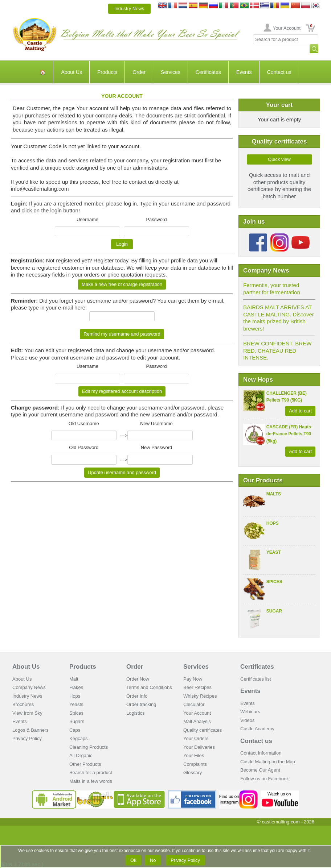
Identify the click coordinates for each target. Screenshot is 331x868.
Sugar (274, 611)
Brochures (23, 704)
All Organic (81, 755)
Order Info (137, 696)
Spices (274, 582)
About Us (71, 72)
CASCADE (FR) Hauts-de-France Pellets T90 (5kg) (289, 434)
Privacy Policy (27, 738)
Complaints (195, 764)
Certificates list (256, 679)
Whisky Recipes (200, 696)
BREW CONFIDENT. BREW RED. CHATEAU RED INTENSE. (277, 350)
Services (171, 72)
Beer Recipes (197, 687)
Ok (134, 860)
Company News (29, 687)
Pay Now (193, 679)
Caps (75, 730)
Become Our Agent (260, 770)
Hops (273, 523)
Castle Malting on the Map (268, 762)
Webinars (250, 712)
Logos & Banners (30, 730)
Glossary (193, 773)
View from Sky (27, 713)
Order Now (138, 679)
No (153, 860)
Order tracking (141, 704)
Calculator (194, 704)
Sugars (77, 721)
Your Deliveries (199, 747)
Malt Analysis (197, 721)
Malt (74, 679)
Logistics (136, 713)
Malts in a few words (91, 781)
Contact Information (261, 753)
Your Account (287, 28)
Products (107, 72)
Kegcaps (79, 738)
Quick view (279, 159)
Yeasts (76, 704)
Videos (248, 720)
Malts (274, 494)
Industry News (129, 9)
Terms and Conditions (149, 687)
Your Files (194, 755)
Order (139, 72)
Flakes (76, 687)
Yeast (274, 552)
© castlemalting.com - (286, 822)
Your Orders (196, 738)
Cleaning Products (89, 747)
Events (244, 72)
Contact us (279, 72)
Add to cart (300, 411)
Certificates (208, 72)
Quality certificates (203, 730)
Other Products (85, 764)
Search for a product (91, 773)
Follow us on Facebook (265, 779)
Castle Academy (257, 729)
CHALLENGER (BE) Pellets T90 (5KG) (287, 397)
